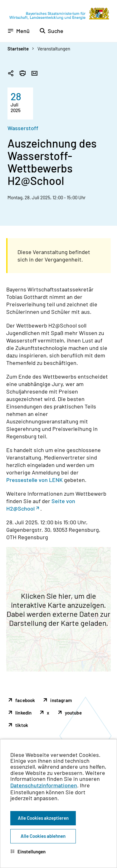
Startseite (18, 49)
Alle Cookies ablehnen (43, 836)
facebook (25, 700)
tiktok (22, 725)
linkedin (23, 713)
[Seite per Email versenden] (34, 74)
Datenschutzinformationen (44, 785)
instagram (61, 700)
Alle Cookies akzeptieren (43, 818)
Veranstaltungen (54, 49)
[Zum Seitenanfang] (104, 434)
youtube (73, 713)
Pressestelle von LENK (34, 480)
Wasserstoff (23, 128)
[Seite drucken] (22, 74)
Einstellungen (28, 851)
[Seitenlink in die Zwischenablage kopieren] (11, 74)
